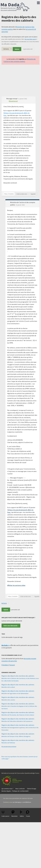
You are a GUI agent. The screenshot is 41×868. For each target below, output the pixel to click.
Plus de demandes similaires (9, 746)
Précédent (5, 665)
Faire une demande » (11, 626)
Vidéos (22, 814)
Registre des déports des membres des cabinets (18, 676)
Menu (38, 2)
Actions (6, 49)
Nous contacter (20, 789)
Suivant (12, 665)
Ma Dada (15, 7)
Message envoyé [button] (12, 99)
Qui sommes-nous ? (7, 789)
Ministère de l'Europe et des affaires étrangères (16, 736)
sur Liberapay (17, 802)
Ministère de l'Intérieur (8, 743)
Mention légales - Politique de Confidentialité (15, 791)
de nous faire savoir (30, 39)
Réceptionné (13, 101)
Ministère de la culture (8, 687)
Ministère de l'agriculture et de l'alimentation (15, 693)
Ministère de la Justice (8, 700)
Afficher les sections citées (16, 585)
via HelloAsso (27, 802)
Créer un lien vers (22, 194)
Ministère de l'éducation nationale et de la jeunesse (17, 721)
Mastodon (15, 814)
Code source (5, 814)
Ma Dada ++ (6, 645)
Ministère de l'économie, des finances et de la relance (18, 715)
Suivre (17, 49)
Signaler (33, 194)
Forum (28, 814)
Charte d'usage (32, 789)
